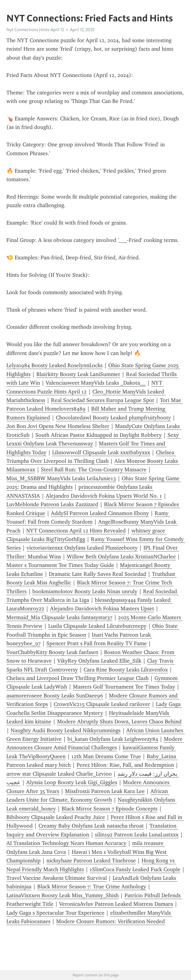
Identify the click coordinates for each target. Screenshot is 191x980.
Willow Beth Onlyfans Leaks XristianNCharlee (121, 557)
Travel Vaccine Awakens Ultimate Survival (57, 878)
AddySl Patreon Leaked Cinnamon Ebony (100, 513)
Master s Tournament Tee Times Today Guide (60, 565)
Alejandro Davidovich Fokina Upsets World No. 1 (104, 496)
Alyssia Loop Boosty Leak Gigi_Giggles (72, 782)
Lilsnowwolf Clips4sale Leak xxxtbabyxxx (101, 452)
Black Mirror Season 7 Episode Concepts (110, 809)
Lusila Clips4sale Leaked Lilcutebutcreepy (97, 626)
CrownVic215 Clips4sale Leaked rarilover (102, 704)
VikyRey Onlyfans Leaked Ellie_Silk (99, 661)
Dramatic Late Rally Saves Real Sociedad (97, 574)
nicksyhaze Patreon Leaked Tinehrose (91, 861)
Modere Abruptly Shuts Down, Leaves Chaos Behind (119, 722)
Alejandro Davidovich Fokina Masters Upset (102, 609)
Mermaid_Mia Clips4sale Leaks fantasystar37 (59, 617)
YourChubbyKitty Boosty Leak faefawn (52, 652)
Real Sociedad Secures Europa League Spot (103, 400)
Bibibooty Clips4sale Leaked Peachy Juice (56, 817)
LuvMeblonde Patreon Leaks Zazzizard (52, 504)
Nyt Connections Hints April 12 (35, 30)
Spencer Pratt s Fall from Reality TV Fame (97, 643)
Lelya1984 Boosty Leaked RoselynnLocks (54, 365)
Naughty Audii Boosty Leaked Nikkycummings (66, 730)
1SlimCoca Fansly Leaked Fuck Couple (135, 869)
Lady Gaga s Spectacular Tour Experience (55, 913)
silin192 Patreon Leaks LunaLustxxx (137, 835)
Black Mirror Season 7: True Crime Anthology (92, 887)
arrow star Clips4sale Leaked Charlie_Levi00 (59, 774)
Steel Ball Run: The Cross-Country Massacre (94, 470)
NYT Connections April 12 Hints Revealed (76, 531)
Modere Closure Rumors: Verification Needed (110, 921)
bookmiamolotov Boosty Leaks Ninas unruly (85, 591)
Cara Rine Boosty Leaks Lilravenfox (126, 670)
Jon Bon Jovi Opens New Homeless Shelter (58, 426)
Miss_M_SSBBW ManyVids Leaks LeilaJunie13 (61, 478)
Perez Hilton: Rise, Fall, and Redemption (125, 765)
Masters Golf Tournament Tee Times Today (124, 687)
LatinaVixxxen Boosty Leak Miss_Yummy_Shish (63, 895)
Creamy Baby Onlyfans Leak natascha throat (91, 826)
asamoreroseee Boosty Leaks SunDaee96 (55, 696)
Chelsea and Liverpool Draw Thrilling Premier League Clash (77, 678)
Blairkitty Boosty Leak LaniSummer (78, 374)
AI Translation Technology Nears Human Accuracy (66, 843)
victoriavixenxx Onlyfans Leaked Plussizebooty (82, 548)
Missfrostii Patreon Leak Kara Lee (105, 791)
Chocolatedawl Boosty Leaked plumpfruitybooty (113, 418)
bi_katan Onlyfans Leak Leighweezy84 (113, 739)
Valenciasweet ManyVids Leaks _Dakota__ (96, 383)
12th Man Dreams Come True (106, 756)
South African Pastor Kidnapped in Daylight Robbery (99, 435)
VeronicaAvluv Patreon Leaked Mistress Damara (116, 904)
